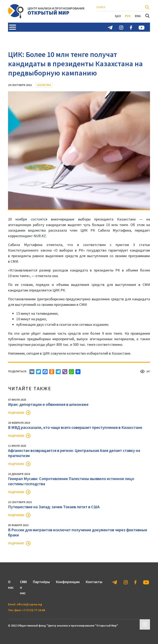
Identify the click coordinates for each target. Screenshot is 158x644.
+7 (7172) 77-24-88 (33, 610)
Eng (138, 16)
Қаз (118, 16)
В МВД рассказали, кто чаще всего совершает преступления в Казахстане (75, 427)
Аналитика (44, 85)
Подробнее (16, 413)
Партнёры (41, 582)
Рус (128, 16)
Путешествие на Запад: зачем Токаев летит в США (54, 507)
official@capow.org (29, 604)
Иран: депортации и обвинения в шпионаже (48, 404)
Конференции (68, 582)
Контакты (94, 582)
